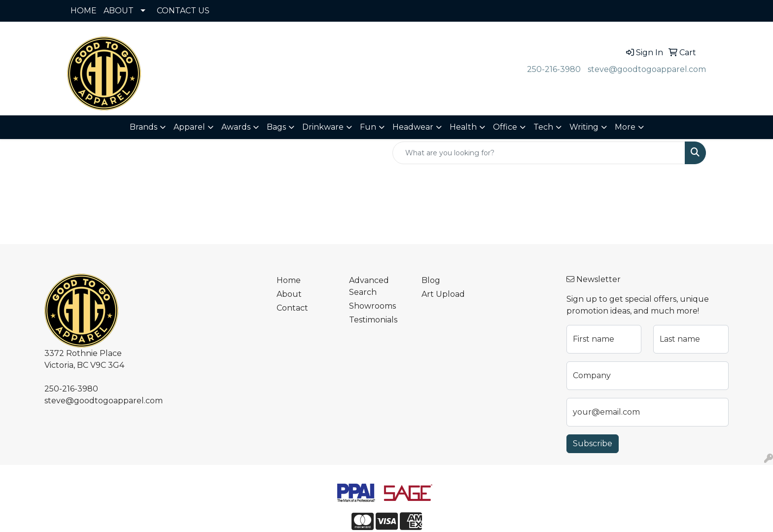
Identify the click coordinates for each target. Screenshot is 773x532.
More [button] (625, 127)
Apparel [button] (189, 127)
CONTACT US (183, 11)
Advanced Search (369, 286)
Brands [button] (143, 127)
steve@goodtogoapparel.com (647, 69)
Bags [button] (276, 127)
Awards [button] (236, 127)
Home (289, 280)
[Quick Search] (539, 153)
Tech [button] (543, 127)
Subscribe (593, 443)
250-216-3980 (554, 69)
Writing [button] (584, 127)
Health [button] (463, 127)
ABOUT (119, 11)
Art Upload (443, 294)
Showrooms (372, 306)
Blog (431, 280)
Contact (292, 308)
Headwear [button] (413, 127)
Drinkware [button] (323, 127)
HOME (84, 11)
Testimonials (373, 320)
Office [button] (505, 127)
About (289, 294)
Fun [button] (368, 127)
